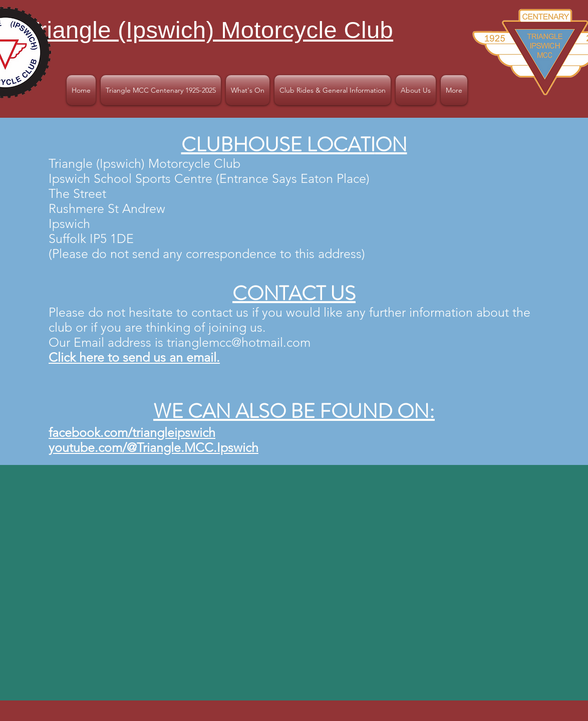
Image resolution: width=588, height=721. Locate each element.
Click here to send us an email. (134, 357)
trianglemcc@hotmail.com (239, 342)
